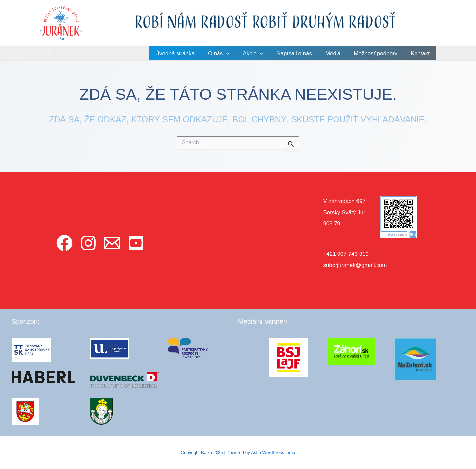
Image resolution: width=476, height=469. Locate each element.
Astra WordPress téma (273, 453)
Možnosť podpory (378, 53)
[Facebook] (64, 243)
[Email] (112, 243)
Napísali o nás (301, 53)
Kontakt (421, 53)
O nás (230, 53)
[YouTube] (136, 243)
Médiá (338, 53)
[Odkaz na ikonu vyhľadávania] (49, 54)
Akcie (262, 53)
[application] (237, 53)
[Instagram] (88, 243)
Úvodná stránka (188, 53)
